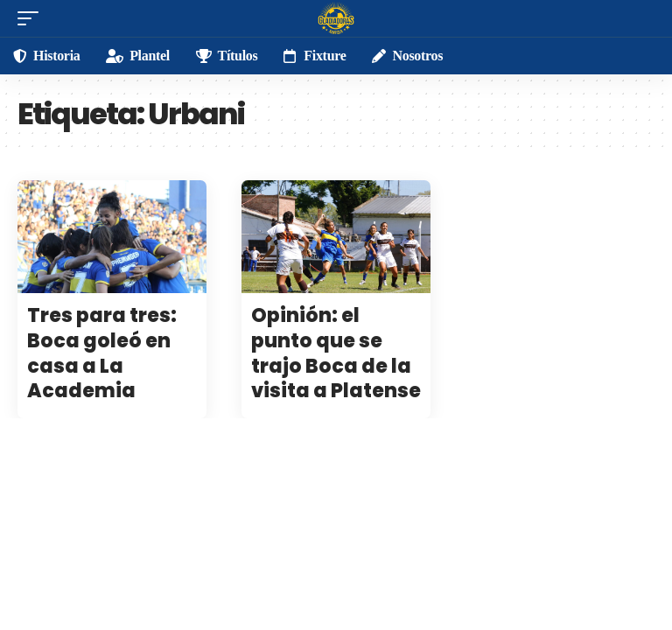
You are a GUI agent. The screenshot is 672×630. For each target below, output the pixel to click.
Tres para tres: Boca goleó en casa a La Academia (102, 353)
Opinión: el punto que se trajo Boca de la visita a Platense (336, 353)
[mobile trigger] (32, 18)
